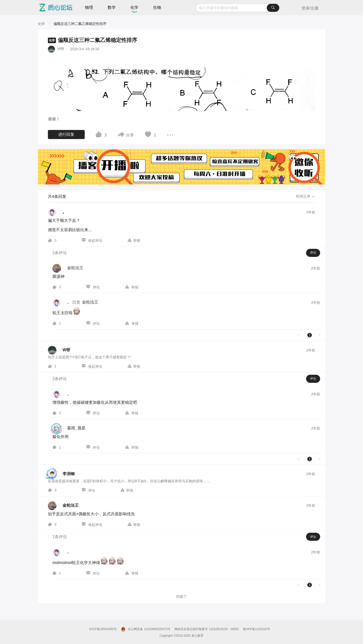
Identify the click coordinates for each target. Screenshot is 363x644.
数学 (112, 7)
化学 (134, 7)
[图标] (99, 135)
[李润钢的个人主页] (61, 474)
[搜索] (273, 8)
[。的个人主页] (57, 212)
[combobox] (238, 8)
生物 (157, 7)
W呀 (61, 49)
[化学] (41, 24)
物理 (89, 7)
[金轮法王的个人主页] (63, 506)
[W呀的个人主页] (59, 350)
